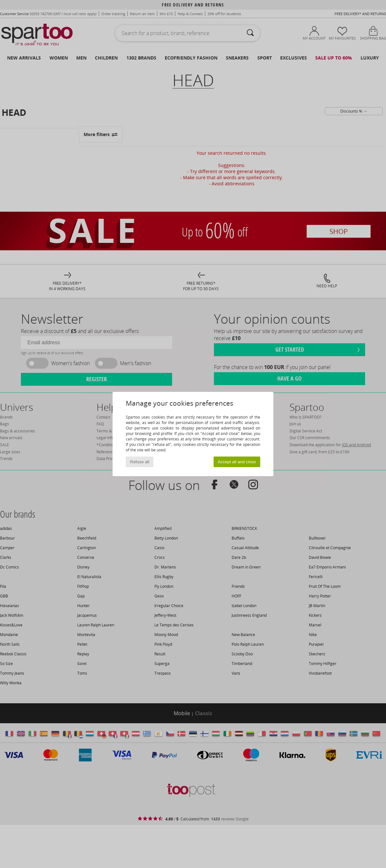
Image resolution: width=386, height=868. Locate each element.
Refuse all (140, 462)
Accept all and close (237, 462)
